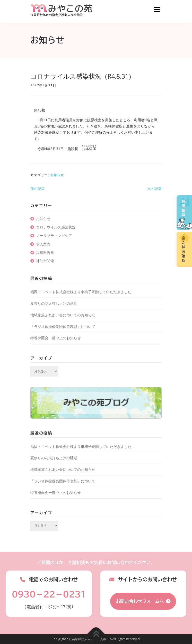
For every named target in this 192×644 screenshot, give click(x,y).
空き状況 (184, 249)
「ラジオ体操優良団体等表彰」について (63, 326)
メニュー (157, 10)
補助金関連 (45, 261)
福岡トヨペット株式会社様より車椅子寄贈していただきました (81, 292)
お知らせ (57, 175)
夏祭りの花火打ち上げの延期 (54, 303)
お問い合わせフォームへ (140, 601)
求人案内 (43, 244)
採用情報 (184, 208)
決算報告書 (45, 252)
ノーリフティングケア (54, 236)
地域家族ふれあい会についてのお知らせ (63, 315)
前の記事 (38, 188)
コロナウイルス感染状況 (56, 227)
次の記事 (154, 188)
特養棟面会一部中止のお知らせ (56, 338)
